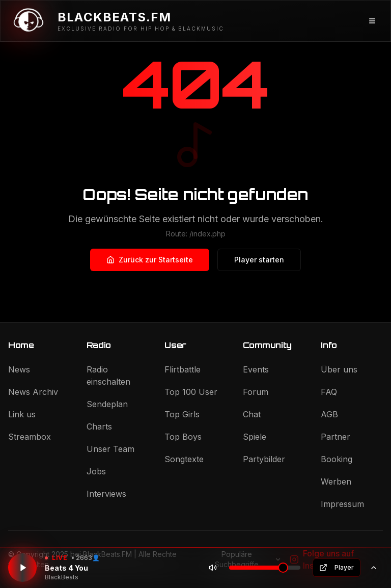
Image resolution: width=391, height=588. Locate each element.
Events (256, 369)
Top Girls (182, 414)
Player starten (259, 260)
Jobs (96, 471)
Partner (336, 437)
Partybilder (264, 459)
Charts (99, 426)
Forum (256, 392)
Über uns (339, 369)
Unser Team (110, 449)
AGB (329, 414)
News (19, 369)
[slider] (283, 568)
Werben (336, 482)
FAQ (329, 392)
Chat (252, 414)
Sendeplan (107, 404)
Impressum (342, 504)
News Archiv (33, 392)
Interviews (106, 494)
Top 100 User (191, 392)
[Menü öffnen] (372, 21)
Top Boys (183, 437)
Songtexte (184, 459)
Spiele (255, 437)
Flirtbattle (183, 369)
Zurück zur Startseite (150, 260)
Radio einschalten (108, 376)
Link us (22, 414)
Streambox (30, 437)
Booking (337, 459)
